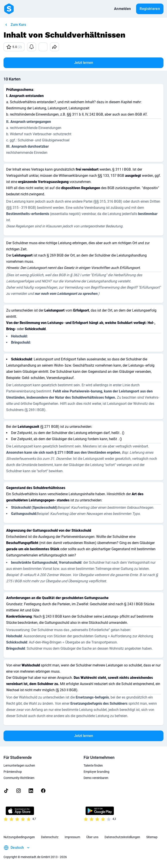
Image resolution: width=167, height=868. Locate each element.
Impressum (72, 837)
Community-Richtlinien (19, 778)
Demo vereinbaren (96, 778)
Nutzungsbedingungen (19, 837)
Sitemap (152, 837)
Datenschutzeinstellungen (122, 837)
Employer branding (97, 772)
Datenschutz (50, 837)
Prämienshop (13, 772)
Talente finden (93, 765)
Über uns (92, 837)
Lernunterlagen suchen (19, 765)
